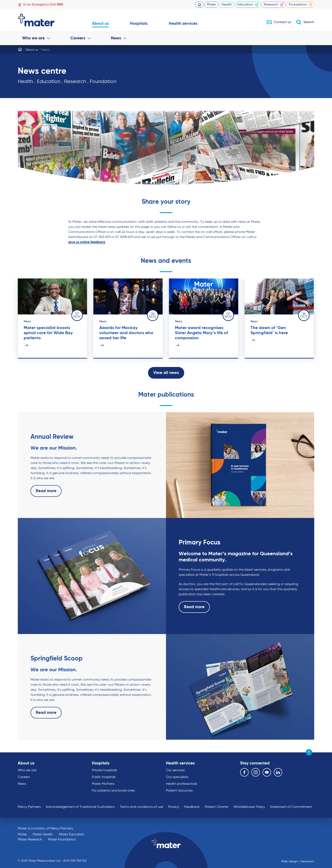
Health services (183, 24)
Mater (211, 5)
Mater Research (30, 840)
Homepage (199, 5)
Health (227, 5)
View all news (166, 373)
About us (100, 24)
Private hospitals (104, 770)
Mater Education (72, 835)
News (119, 38)
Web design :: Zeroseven (298, 861)
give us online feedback (87, 242)
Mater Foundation (62, 840)
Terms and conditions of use (141, 807)
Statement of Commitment (291, 807)
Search (305, 22)
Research (274, 5)
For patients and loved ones (113, 791)
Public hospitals (104, 777)
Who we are (36, 38)
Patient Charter (217, 807)
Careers (81, 38)
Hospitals (139, 24)
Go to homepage (44, 20)
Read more (46, 491)
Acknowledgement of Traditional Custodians (80, 807)
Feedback (192, 807)
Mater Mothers (103, 784)
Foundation (300, 5)
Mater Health (43, 835)
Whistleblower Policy (249, 807)
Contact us (279, 22)
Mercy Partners (29, 807)
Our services (175, 770)
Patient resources (179, 791)
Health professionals (182, 784)
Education (248, 5)
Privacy (174, 807)
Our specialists (177, 777)
